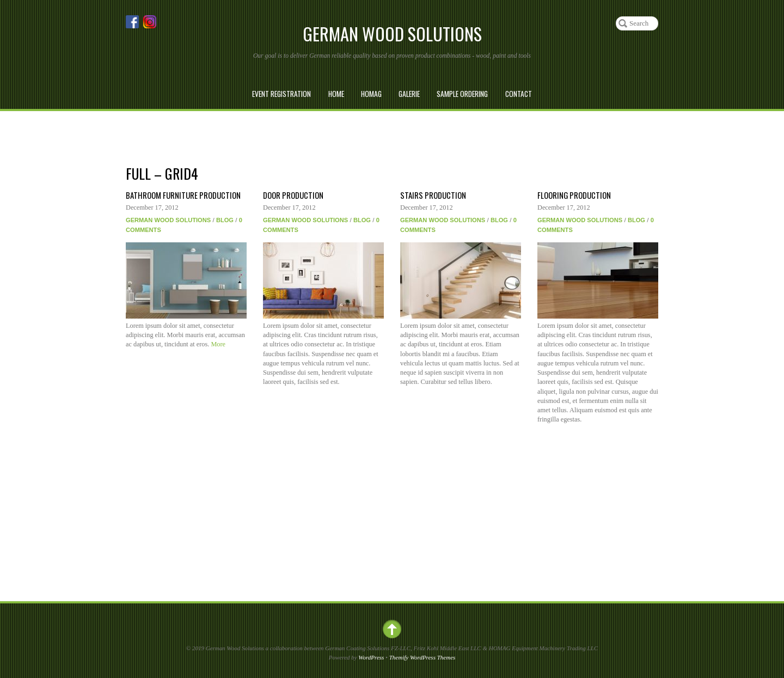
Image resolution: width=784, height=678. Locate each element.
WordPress (371, 657)
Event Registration (281, 94)
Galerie (409, 94)
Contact (519, 94)
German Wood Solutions (168, 220)
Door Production (293, 195)
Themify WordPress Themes (422, 657)
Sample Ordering (462, 94)
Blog (225, 220)
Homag (371, 94)
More (218, 344)
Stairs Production (433, 195)
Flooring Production (574, 195)
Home (336, 94)
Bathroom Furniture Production (183, 195)
